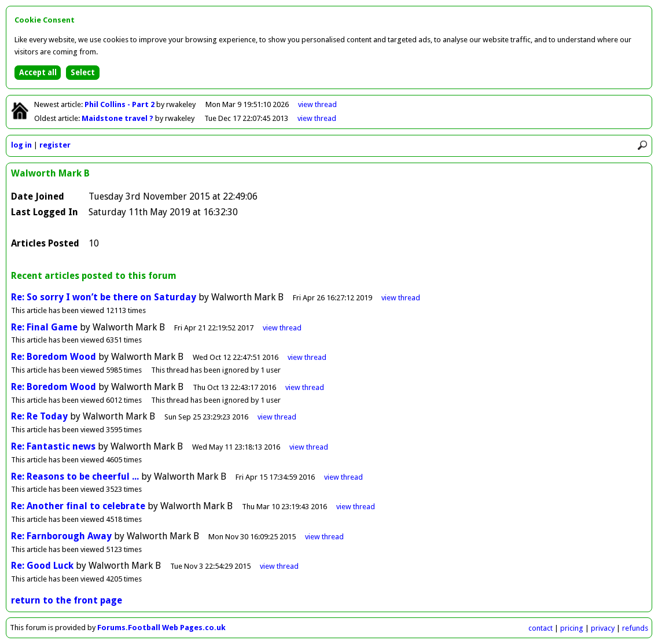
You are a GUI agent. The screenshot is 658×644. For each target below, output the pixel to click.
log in (21, 145)
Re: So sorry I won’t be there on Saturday (105, 297)
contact (541, 628)
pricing (572, 628)
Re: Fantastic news (53, 446)
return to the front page (67, 600)
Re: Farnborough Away (61, 536)
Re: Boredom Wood (54, 357)
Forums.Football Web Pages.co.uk (161, 628)
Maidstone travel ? (118, 118)
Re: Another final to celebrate (78, 506)
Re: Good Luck (42, 566)
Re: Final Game (44, 327)
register (55, 145)
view (317, 104)
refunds (635, 628)
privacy (603, 628)
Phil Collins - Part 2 (120, 104)
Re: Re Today (39, 416)
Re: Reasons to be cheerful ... (75, 476)
